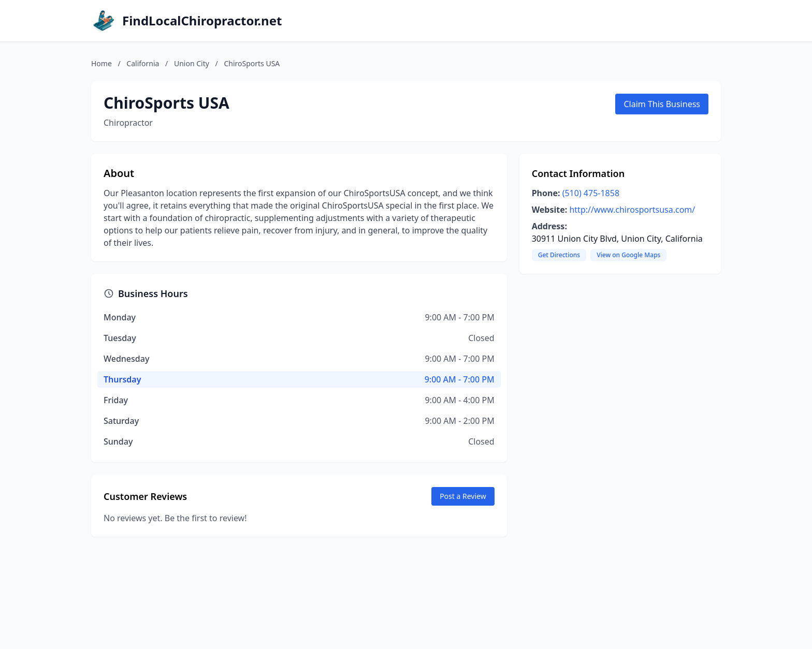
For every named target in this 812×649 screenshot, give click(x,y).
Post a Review (463, 496)
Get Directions (559, 255)
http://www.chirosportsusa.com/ (632, 210)
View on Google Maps (628, 255)
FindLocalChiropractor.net (202, 21)
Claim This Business (662, 104)
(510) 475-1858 (591, 193)
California (143, 63)
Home (102, 63)
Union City (192, 63)
